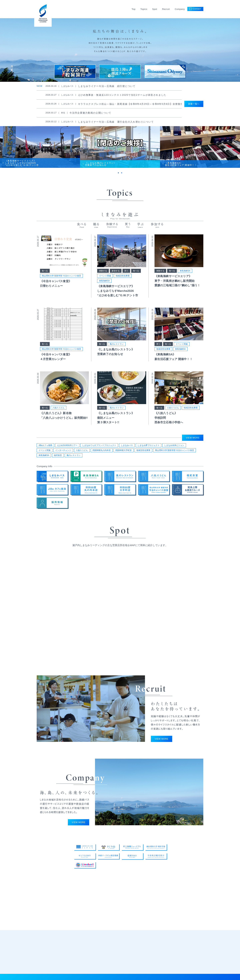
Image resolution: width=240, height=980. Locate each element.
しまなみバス (127, 447)
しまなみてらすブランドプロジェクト (99, 447)
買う (126, 276)
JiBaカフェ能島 (45, 447)
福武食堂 (58, 457)
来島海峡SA (104, 286)
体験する (103, 276)
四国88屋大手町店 (123, 452)
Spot (155, 9)
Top (134, 9)
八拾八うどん (58, 413)
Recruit (166, 9)
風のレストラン (117, 349)
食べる (45, 276)
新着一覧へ (194, 104)
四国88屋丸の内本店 (102, 452)
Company (180, 9)
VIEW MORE (193, 439)
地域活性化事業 (123, 281)
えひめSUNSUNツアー (67, 447)
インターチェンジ (63, 452)
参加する (116, 276)
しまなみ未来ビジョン (174, 447)
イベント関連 (105, 281)
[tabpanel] (40, 150)
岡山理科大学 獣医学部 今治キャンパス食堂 (61, 281)
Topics (144, 9)
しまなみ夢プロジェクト (148, 447)
